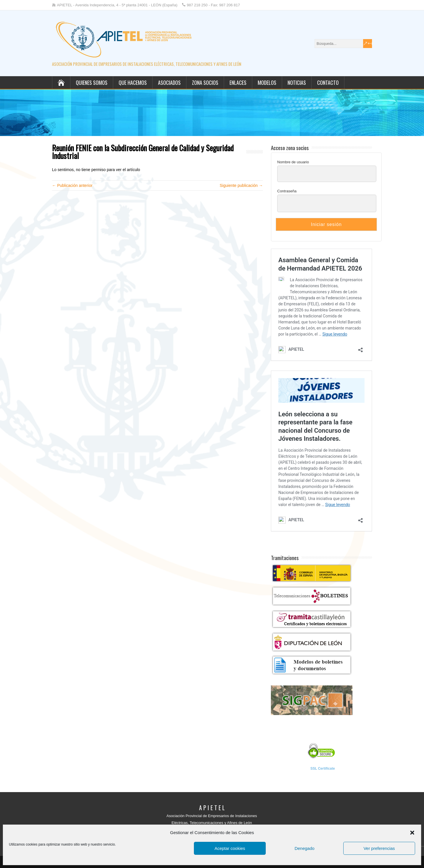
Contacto (328, 83)
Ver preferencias (379, 848)
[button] (412, 833)
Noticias (297, 83)
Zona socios (205, 83)
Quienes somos (92, 83)
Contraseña (287, 191)
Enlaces (238, 83)
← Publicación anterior (72, 185)
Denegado (304, 848)
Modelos (267, 83)
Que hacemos (133, 83)
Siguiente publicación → (241, 185)
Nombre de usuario (293, 162)
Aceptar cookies (230, 848)
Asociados (169, 83)
